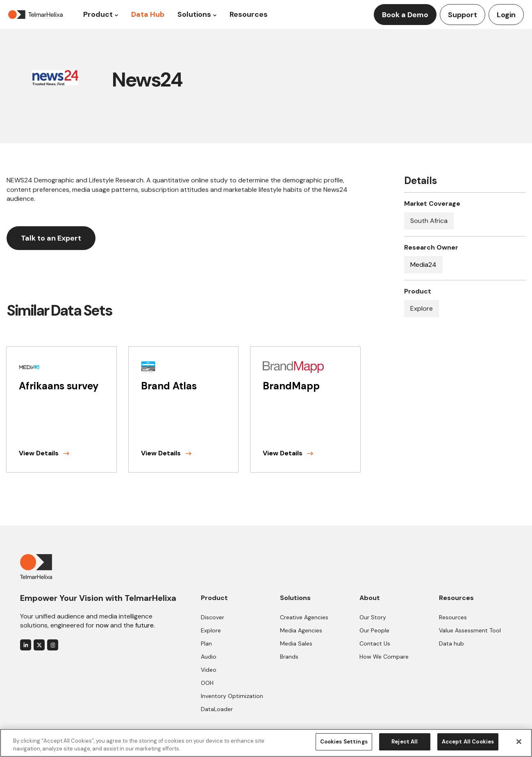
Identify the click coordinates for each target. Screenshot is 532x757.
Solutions (194, 14)
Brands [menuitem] (289, 657)
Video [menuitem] (209, 670)
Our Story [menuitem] (373, 617)
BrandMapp (291, 386)
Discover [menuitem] (213, 617)
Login (506, 15)
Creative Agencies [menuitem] (304, 617)
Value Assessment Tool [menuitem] (470, 630)
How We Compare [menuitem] (384, 657)
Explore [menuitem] (211, 630)
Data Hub (148, 14)
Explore (422, 308)
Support (463, 15)
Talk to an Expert (51, 238)
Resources (249, 14)
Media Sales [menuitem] (296, 643)
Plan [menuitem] (206, 643)
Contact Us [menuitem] (375, 643)
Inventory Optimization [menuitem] (232, 696)
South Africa (429, 221)
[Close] (519, 741)
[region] (266, 742)
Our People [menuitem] (374, 630)
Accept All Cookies (468, 742)
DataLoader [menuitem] (217, 709)
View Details (44, 453)
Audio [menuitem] (209, 657)
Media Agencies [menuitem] (301, 630)
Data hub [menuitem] (451, 643)
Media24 (423, 265)
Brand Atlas (169, 386)
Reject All (405, 742)
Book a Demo (405, 15)
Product (98, 14)
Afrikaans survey (59, 386)
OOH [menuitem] (207, 683)
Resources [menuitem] (453, 617)
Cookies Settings (344, 742)
